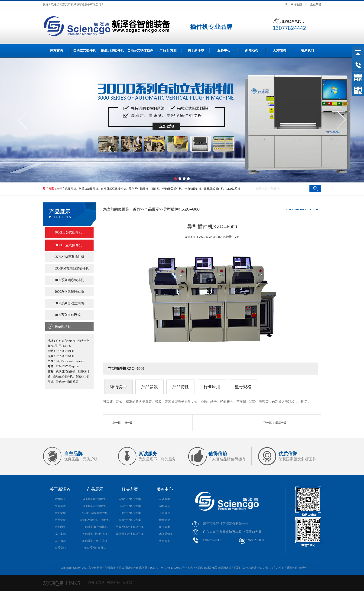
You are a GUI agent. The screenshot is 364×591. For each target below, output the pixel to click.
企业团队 (60, 527)
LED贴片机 (233, 189)
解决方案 (130, 489)
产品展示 (152, 209)
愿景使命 (60, 520)
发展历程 (60, 506)
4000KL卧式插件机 (95, 499)
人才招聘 (279, 50)
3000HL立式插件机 (68, 245)
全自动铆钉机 (193, 189)
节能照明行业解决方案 (130, 527)
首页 (136, 209)
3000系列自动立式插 (69, 303)
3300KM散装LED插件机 (72, 268)
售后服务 (165, 541)
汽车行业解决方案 (130, 506)
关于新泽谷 (196, 50)
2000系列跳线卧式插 (69, 292)
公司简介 (60, 499)
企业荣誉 (316, 4)
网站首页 (57, 50)
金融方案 (165, 499)
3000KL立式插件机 (95, 506)
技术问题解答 (165, 534)
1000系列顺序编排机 (69, 280)
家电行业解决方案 (130, 520)
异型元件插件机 (139, 189)
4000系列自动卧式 (68, 315)
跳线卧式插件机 (214, 189)
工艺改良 (165, 513)
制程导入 (165, 506)
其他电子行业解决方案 (130, 534)
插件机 (155, 189)
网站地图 (296, 4)
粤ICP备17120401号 (173, 568)
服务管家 (165, 527)
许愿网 (127, 583)
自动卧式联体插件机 (114, 189)
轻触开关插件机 (172, 189)
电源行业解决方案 (130, 499)
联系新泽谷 (63, 326)
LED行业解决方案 (130, 513)
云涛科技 (114, 583)
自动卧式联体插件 (140, 50)
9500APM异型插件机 (69, 257)
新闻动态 (252, 50)
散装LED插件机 (112, 50)
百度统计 (300, 568)
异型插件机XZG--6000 (182, 209)
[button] (176, 179)
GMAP (155, 568)
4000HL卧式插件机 (68, 232)
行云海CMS (96, 583)
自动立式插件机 (84, 50)
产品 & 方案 (168, 50)
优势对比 (165, 520)
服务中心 (224, 50)
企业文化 (60, 513)
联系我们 (307, 50)
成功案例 (60, 534)
